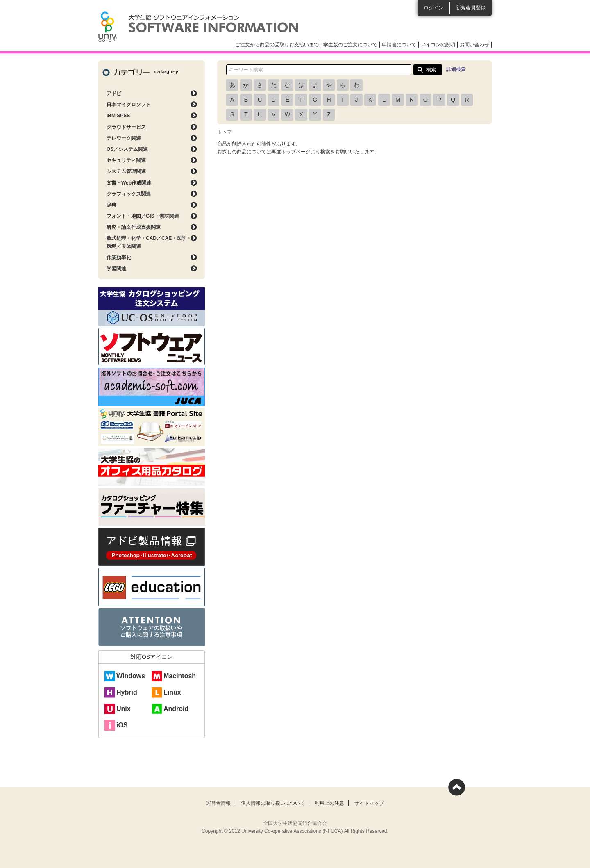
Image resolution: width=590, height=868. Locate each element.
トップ (225, 132)
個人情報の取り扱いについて (273, 803)
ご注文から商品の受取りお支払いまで (277, 45)
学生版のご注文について (350, 45)
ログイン (433, 8)
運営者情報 (218, 803)
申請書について (399, 45)
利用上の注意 (329, 803)
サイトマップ (369, 803)
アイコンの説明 (438, 45)
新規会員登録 (471, 8)
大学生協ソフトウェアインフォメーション (198, 27)
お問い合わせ (474, 45)
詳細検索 (456, 69)
